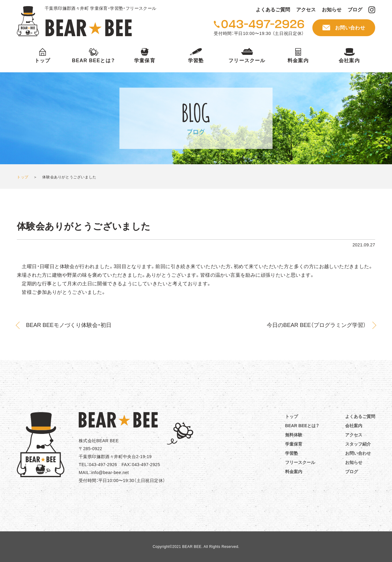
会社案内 (349, 61)
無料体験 (294, 435)
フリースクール (247, 61)
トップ (43, 61)
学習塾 (196, 61)
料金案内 (298, 61)
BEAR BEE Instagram (372, 10)
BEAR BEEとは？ (94, 61)
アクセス (306, 10)
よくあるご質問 (273, 10)
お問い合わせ (350, 28)
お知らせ (332, 10)
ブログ (355, 10)
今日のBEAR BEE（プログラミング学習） (316, 325)
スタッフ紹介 (358, 444)
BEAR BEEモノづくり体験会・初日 (69, 325)
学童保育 (145, 61)
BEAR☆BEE (118, 420)
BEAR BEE (74, 21)
